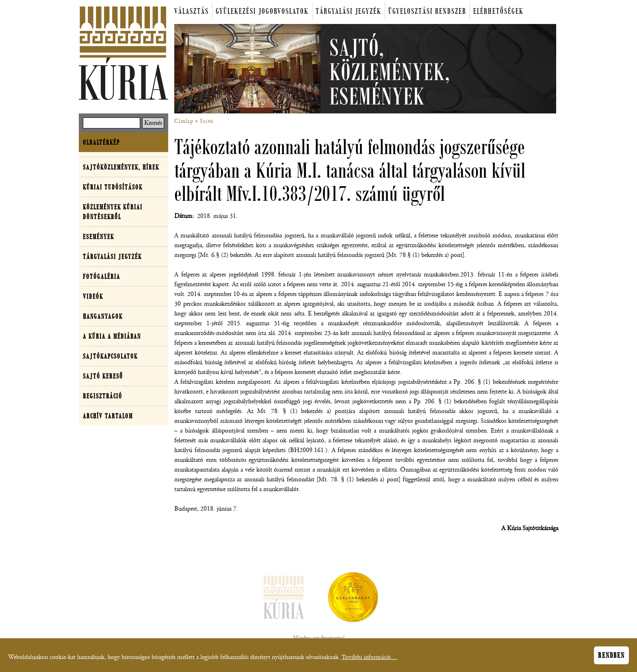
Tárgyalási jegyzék (349, 11)
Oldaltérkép (101, 142)
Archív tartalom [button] (108, 416)
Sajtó (207, 121)
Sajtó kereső (103, 376)
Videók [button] (93, 296)
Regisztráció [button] (103, 396)
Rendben (611, 658)
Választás (192, 11)
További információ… (369, 660)
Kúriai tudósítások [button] (113, 187)
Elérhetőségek (498, 11)
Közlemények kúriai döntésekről (113, 212)
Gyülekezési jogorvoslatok (262, 11)
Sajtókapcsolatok (110, 356)
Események (99, 237)
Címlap (184, 121)
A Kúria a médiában (112, 336)
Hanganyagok (103, 316)
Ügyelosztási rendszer (427, 11)
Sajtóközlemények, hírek (121, 167)
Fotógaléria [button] (102, 276)
